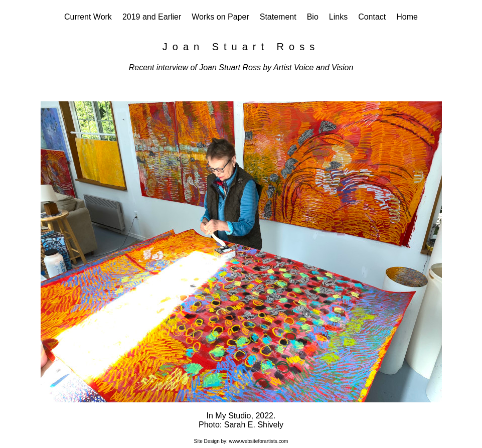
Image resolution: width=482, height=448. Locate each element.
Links (338, 17)
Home (407, 17)
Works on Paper (220, 17)
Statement (278, 17)
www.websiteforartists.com (259, 441)
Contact (372, 17)
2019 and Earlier (152, 17)
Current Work (88, 17)
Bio (313, 17)
